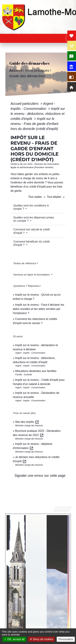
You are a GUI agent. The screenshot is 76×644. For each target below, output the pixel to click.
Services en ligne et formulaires (32, 275)
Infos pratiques (37, 70)
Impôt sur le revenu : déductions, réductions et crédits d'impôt (38, 114)
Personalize (66, 639)
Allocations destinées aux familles (36, 371)
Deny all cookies (41, 639)
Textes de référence (25, 263)
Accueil (16, 70)
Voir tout (63, 509)
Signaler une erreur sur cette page (40, 476)
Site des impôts (27, 422)
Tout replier (37, 197)
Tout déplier (56, 197)
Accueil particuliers (25, 104)
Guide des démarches (27, 76)
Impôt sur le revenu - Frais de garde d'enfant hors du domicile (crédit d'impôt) (34, 124)
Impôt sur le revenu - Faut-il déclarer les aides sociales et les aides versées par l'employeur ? (39, 309)
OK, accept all (14, 639)
